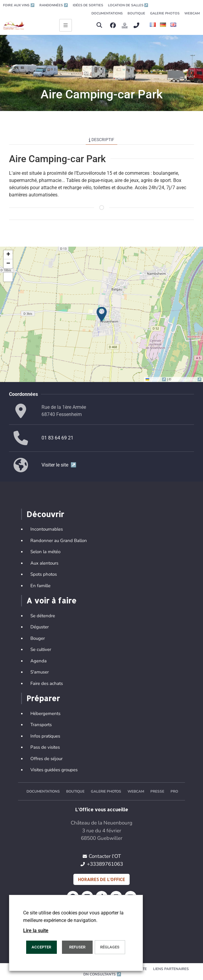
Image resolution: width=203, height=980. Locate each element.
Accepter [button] (41, 947)
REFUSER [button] (77, 947)
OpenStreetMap (187, 379)
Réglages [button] (110, 947)
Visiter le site (59, 465)
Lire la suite (36, 931)
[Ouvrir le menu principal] (66, 25)
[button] (99, 25)
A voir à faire (51, 600)
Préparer (43, 698)
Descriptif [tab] (101, 140)
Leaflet (156, 379)
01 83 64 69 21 (57, 438)
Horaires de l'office (101, 879)
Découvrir (45, 514)
